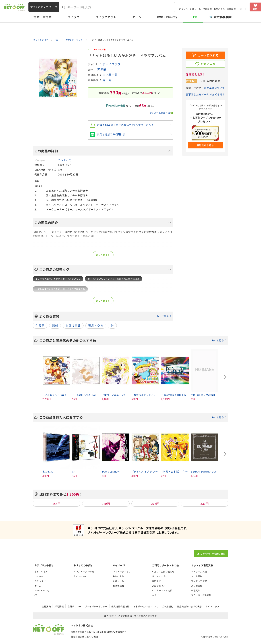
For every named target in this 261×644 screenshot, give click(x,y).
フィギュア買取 (199, 581)
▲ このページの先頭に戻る (211, 554)
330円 (205, 504)
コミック (73, 17)
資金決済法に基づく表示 (189, 606)
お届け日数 (73, 326)
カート (243, 9)
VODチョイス (159, 586)
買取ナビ (156, 581)
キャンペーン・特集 (84, 572)
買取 (255, 9)
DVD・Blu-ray (167, 17)
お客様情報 (118, 586)
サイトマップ (213, 606)
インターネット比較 (162, 590)
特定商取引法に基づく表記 (84, 636)
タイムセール (80, 576)
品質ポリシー (74, 606)
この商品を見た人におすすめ (133, 417)
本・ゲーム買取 (199, 572)
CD (195, 17)
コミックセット (106, 17)
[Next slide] (225, 377)
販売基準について (214, 88)
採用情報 (59, 606)
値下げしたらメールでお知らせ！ (205, 94)
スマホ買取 (197, 586)
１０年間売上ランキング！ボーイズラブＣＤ (58, 279)
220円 (106, 504)
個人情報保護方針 (120, 606)
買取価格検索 (221, 17)
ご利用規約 (167, 606)
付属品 (40, 326)
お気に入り (219, 9)
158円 (56, 504)
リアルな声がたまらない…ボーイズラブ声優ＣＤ (60, 289)
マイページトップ (122, 572)
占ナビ (155, 595)
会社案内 (46, 606)
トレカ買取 (197, 576)
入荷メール (195, 9)
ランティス (65, 160)
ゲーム (137, 17)
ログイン (184, 9)
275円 (155, 504)
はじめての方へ (160, 576)
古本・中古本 (43, 17)
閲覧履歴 (231, 9)
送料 (55, 326)
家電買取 (196, 590)
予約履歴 (208, 9)
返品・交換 (96, 326)
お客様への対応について (146, 606)
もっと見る (163, 316)
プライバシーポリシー (96, 606)
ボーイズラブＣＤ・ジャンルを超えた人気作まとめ (114, 279)
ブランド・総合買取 (201, 595)
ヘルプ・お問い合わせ (163, 572)
